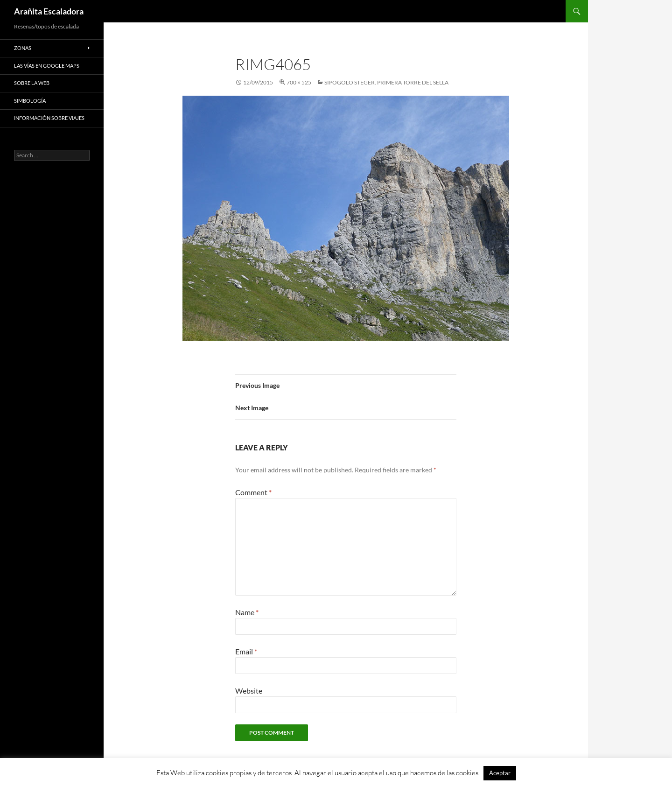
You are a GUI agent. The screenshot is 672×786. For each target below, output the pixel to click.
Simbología (30, 101)
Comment (253, 492)
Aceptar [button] (500, 773)
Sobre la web (32, 83)
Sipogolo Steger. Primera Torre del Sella (386, 82)
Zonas (23, 48)
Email (246, 651)
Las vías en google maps (47, 66)
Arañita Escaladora (49, 11)
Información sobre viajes (49, 118)
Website (249, 691)
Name (247, 612)
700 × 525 (299, 82)
